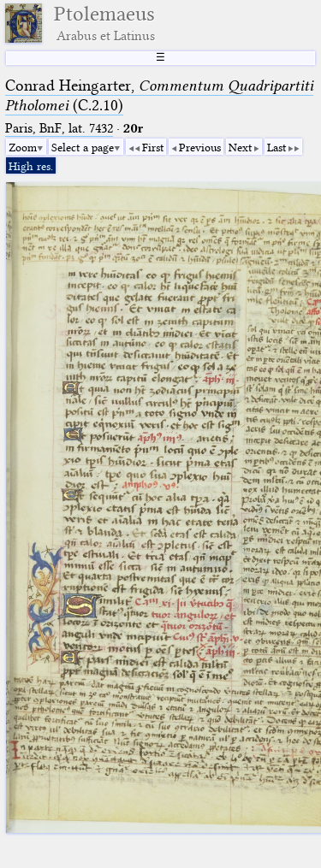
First (153, 147)
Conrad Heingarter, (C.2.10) (159, 95)
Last (276, 147)
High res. (31, 166)
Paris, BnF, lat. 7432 (59, 128)
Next (240, 147)
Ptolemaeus (104, 23)
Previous (200, 147)
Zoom (23, 147)
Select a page (83, 147)
